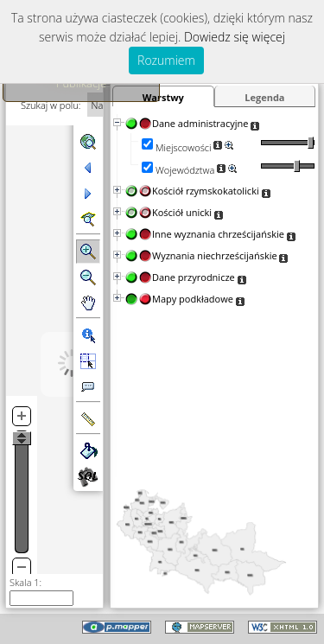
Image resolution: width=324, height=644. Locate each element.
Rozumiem (166, 60)
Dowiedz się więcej (235, 37)
